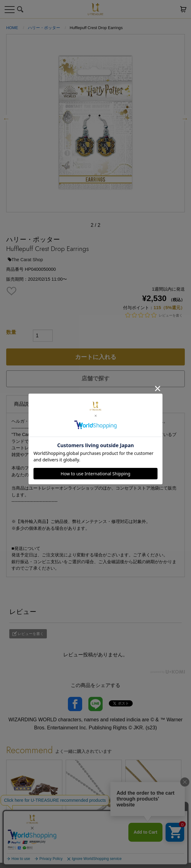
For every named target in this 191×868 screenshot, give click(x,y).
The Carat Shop (25, 260)
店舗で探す (95, 378)
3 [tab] (105, 858)
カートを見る (183, 9)
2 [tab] (95, 858)
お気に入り (171, 9)
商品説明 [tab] (24, 404)
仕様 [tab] (54, 404)
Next (185, 118)
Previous (6, 118)
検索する (20, 9)
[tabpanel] (36, 802)
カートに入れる (96, 357)
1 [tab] (86, 858)
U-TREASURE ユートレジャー (95, 9)
